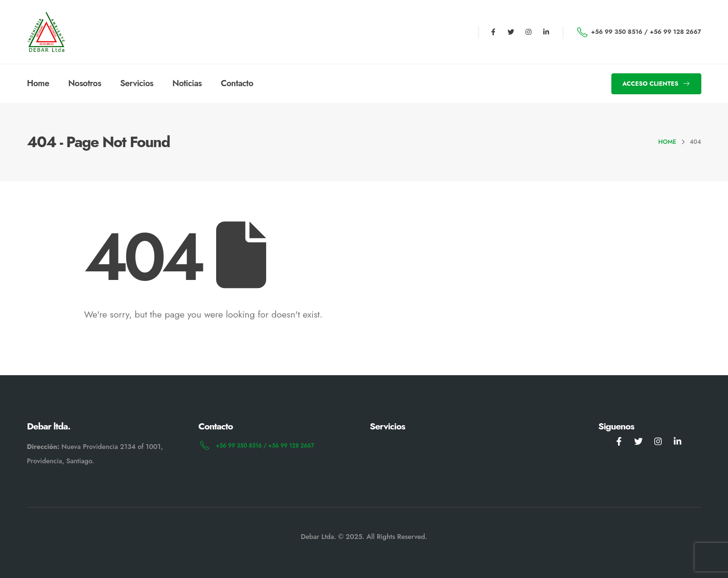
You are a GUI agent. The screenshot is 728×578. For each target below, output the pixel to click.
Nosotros (85, 83)
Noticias (187, 83)
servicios (137, 83)
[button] (656, 84)
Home (38, 83)
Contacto (237, 83)
